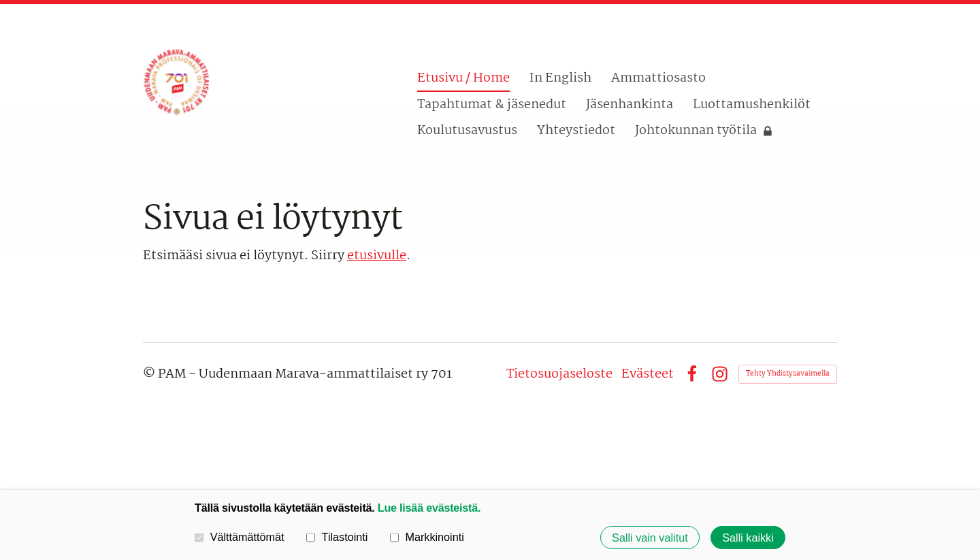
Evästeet (648, 374)
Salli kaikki (748, 538)
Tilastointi (337, 537)
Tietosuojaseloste (559, 374)
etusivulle (377, 256)
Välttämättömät (240, 537)
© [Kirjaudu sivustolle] (150, 374)
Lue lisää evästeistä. (429, 508)
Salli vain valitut (650, 538)
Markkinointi (427, 537)
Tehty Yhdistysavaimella (788, 374)
